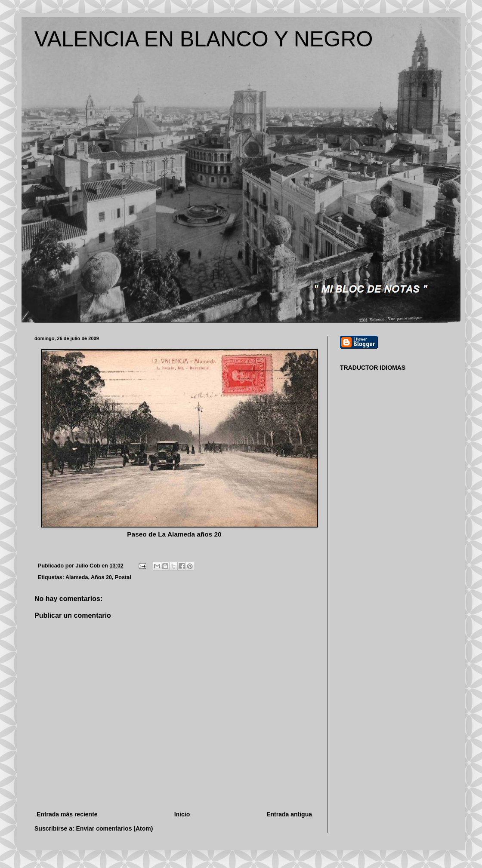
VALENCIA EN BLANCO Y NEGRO (204, 39)
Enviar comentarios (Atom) (115, 828)
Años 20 (101, 577)
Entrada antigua (289, 814)
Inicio (182, 814)
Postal (123, 577)
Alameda (77, 577)
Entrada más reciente (67, 814)
